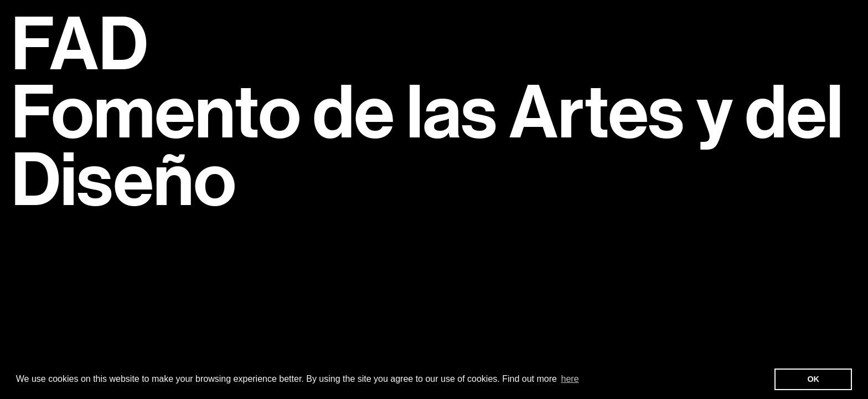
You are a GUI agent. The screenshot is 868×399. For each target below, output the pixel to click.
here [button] (570, 379)
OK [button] (813, 379)
